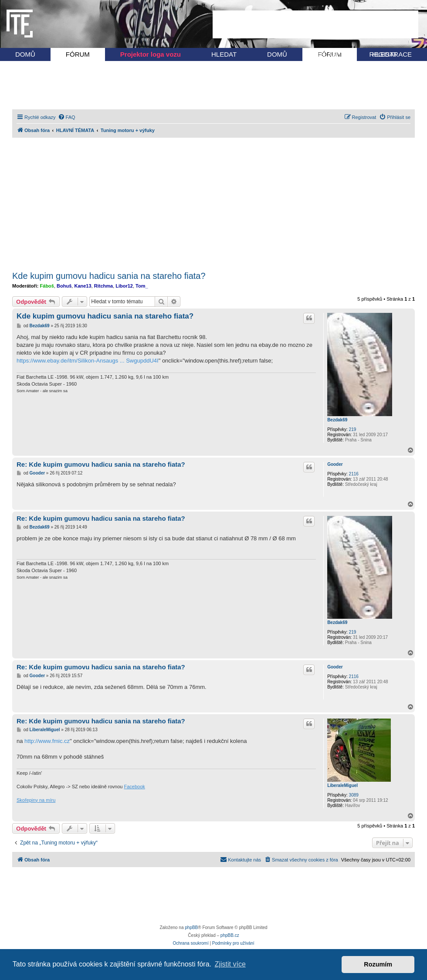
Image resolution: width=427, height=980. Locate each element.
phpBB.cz (230, 935)
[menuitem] (67, 117)
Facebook (135, 787)
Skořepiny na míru (36, 800)
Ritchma (103, 286)
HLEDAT (224, 54)
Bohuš (64, 286)
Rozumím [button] (378, 964)
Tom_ (142, 286)
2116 (354, 474)
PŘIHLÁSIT (325, 54)
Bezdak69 (337, 420)
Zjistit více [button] (230, 964)
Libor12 (124, 286)
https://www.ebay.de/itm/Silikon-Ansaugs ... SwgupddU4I (88, 361)
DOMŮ (25, 54)
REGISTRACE (390, 54)
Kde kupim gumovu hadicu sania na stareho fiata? (109, 276)
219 (353, 429)
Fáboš (47, 286)
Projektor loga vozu (151, 54)
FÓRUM (78, 54)
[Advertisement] (315, 24)
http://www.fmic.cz (47, 741)
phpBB (191, 927)
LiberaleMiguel (342, 785)
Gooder (335, 464)
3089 (354, 795)
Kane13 (83, 286)
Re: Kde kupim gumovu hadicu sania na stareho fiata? (101, 464)
